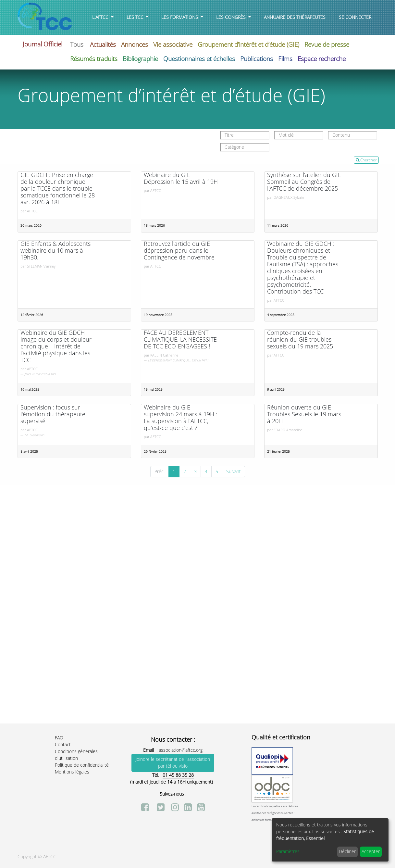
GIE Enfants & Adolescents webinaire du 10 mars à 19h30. (56, 251)
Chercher (366, 160)
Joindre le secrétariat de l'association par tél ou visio (173, 763)
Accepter (371, 852)
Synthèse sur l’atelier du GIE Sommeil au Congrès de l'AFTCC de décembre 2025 (304, 182)
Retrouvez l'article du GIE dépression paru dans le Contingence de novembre (179, 251)
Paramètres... (289, 852)
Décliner (347, 852)
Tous (77, 45)
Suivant (234, 472)
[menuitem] (295, 17)
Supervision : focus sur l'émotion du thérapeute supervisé (53, 415)
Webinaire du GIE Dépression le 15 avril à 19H (181, 179)
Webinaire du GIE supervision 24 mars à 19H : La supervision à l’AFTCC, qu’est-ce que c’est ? (180, 418)
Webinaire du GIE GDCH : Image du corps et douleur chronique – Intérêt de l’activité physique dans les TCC (56, 347)
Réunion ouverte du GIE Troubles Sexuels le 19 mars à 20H (304, 415)
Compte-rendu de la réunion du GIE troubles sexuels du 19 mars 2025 (300, 340)
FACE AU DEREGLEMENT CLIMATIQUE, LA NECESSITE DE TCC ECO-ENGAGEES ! (180, 340)
